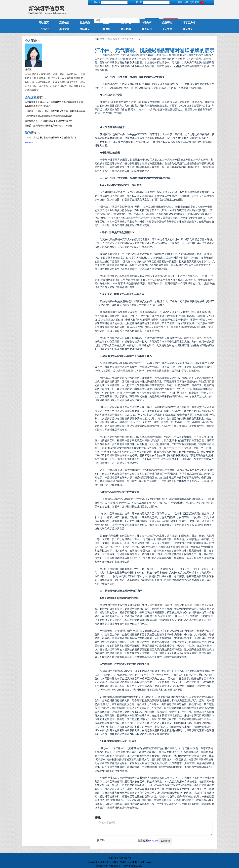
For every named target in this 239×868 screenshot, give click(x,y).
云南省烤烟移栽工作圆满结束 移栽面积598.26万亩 (48, 116)
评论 (98, 817)
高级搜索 (207, 10)
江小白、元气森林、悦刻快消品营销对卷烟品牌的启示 (51, 137)
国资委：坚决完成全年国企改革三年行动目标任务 (48, 126)
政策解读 (126, 23)
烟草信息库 (189, 29)
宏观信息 (64, 23)
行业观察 (105, 23)
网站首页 (44, 23)
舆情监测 (64, 29)
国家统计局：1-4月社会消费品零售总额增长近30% (49, 121)
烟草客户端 (189, 23)
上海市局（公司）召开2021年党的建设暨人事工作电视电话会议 (55, 111)
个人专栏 (167, 29)
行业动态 (85, 23)
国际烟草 (85, 29)
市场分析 (147, 23)
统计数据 (126, 29)
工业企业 (44, 29)
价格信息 (105, 29)
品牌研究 (167, 23)
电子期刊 (147, 29)
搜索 (188, 10)
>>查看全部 (29, 142)
